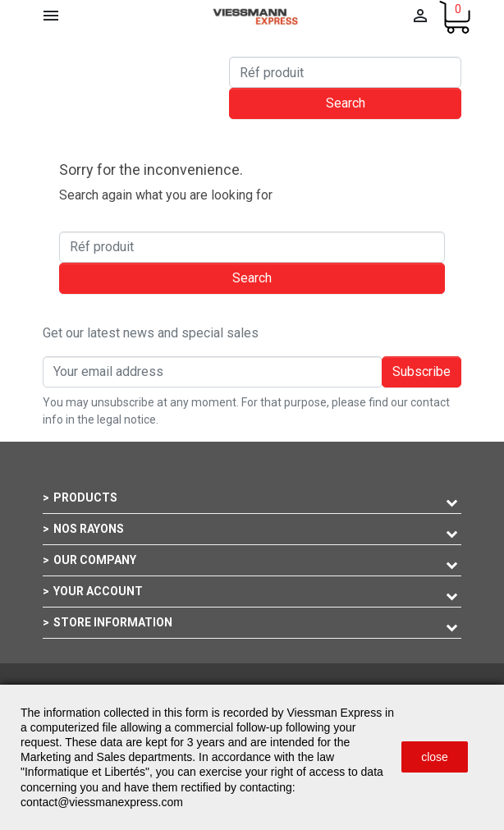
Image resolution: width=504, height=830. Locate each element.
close (435, 757)
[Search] (345, 72)
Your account (98, 591)
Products (85, 498)
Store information (113, 622)
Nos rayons (89, 529)
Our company (95, 560)
